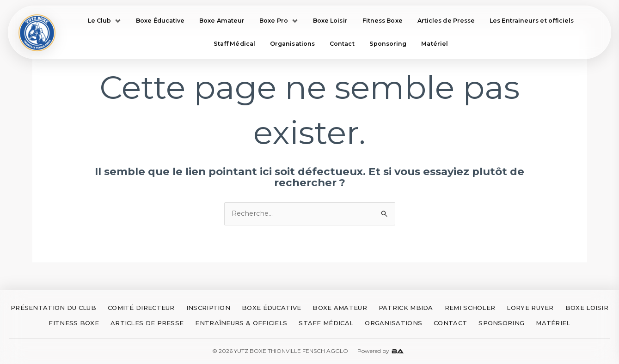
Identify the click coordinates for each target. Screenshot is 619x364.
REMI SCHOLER (470, 308)
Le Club (105, 21)
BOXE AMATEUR (340, 308)
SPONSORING (501, 323)
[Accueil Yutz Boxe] (37, 33)
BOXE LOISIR (587, 308)
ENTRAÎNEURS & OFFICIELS (241, 323)
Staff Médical (234, 44)
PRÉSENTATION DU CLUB (53, 308)
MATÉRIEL (553, 323)
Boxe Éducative (160, 21)
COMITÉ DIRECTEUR (141, 308)
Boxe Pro (279, 21)
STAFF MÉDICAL (326, 323)
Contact (342, 44)
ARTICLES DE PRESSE (147, 323)
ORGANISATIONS (393, 323)
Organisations (292, 44)
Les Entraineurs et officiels (532, 21)
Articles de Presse (446, 21)
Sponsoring (388, 44)
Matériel (435, 44)
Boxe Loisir (330, 21)
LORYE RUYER (530, 308)
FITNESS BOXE (74, 323)
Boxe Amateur (222, 21)
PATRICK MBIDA (406, 308)
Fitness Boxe (383, 21)
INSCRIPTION (208, 308)
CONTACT (450, 323)
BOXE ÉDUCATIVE (271, 308)
